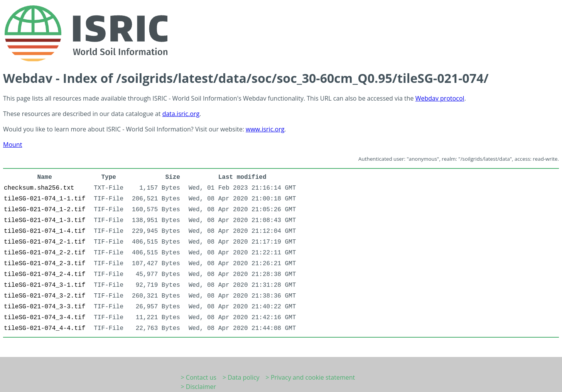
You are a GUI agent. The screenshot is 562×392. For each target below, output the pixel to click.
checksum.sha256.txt (39, 188)
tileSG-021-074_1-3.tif (45, 220)
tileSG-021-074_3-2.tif (45, 296)
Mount (13, 145)
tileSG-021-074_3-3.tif (45, 307)
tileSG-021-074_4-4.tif (45, 328)
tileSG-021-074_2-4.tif (45, 274)
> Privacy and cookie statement (311, 377)
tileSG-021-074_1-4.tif (45, 231)
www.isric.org (265, 129)
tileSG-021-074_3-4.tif (45, 318)
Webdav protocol (440, 98)
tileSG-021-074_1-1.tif (45, 199)
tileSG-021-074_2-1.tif (45, 242)
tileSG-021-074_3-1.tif (45, 285)
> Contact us (199, 377)
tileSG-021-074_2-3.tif (45, 264)
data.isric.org (181, 114)
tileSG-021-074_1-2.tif (45, 210)
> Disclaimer (199, 387)
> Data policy (241, 377)
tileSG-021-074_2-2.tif (45, 253)
